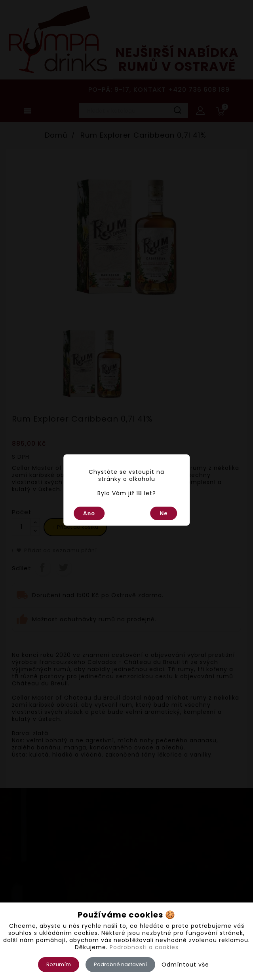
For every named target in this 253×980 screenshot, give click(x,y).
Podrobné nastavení (120, 964)
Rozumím (59, 964)
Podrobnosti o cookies (144, 947)
